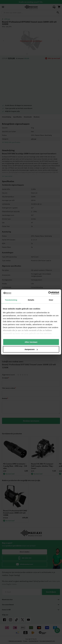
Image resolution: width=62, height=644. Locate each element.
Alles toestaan (31, 342)
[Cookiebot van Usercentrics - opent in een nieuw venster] (48, 293)
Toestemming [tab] (11, 300)
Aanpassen (31, 349)
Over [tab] (51, 300)
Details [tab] (31, 300)
